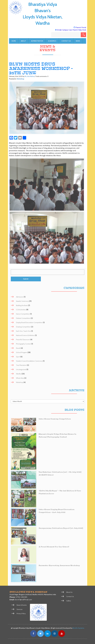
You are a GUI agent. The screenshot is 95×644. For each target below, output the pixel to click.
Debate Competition (23, 318)
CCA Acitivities (21, 310)
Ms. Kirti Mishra (30, 76)
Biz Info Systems (78, 628)
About (23, 41)
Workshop (20, 79)
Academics (52, 41)
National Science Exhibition (25, 335)
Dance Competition (23, 314)
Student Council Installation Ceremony (29, 361)
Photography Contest (23, 344)
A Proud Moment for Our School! (54, 547)
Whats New (20, 378)
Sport (18, 357)
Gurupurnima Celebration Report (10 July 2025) (61, 528)
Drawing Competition (23, 327)
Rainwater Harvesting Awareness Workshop (60, 566)
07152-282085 (21, 597)
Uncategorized (21, 370)
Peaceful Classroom (23, 340)
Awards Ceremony (22, 301)
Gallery (69, 601)
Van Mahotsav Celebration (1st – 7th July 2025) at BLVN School (61, 474)
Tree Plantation (21, 365)
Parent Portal (81, 27)
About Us (69, 592)
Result (18, 348)
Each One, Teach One (23, 331)
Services (20, 609)
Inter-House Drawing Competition (55, 419)
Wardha (19, 374)
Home (14, 41)
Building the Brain (22, 305)
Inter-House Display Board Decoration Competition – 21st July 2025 (57, 511)
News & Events (22, 605)
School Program (22, 352)
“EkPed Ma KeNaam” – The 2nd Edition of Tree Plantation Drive (60, 492)
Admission (20, 297)
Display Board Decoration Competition (29, 322)
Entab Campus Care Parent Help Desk (72, 30)
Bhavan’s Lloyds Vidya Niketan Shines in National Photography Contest (58, 436)
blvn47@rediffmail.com (23, 600)
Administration (37, 41)
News (78, 41)
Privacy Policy (21, 614)
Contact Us (66, 41)
